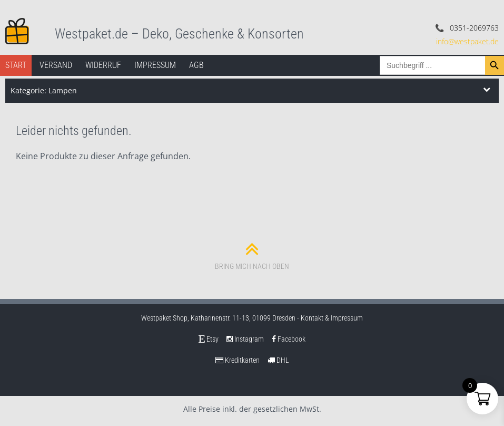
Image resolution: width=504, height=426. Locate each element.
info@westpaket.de (467, 41)
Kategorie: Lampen (44, 90)
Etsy (209, 339)
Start (16, 65)
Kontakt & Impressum (332, 318)
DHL (278, 360)
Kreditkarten (238, 360)
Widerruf (103, 65)
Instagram (245, 339)
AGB (196, 65)
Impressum (155, 65)
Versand (56, 65)
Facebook (289, 339)
